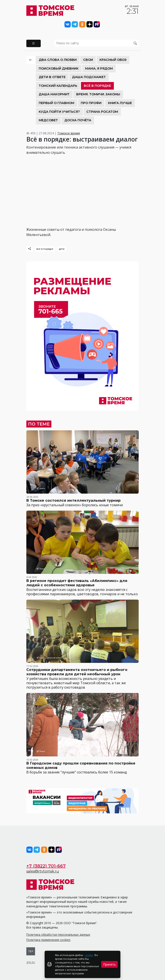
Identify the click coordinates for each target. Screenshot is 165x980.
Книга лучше (120, 103)
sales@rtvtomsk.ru (43, 871)
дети (62, 249)
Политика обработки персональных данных (58, 935)
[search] (97, 43)
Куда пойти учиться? (59, 112)
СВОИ (88, 60)
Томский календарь (58, 86)
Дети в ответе (52, 77)
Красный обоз (113, 60)
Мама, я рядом (99, 68)
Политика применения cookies (48, 940)
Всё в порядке (97, 86)
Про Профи (91, 103)
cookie (89, 955)
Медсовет (48, 120)
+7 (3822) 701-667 (46, 866)
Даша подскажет (89, 77)
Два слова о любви (58, 60)
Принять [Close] (109, 964)
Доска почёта (78, 120)
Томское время (69, 133)
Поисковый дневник (59, 68)
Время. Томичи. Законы (98, 94)
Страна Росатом (102, 112)
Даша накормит (54, 94)
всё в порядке (45, 249)
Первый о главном (56, 103)
